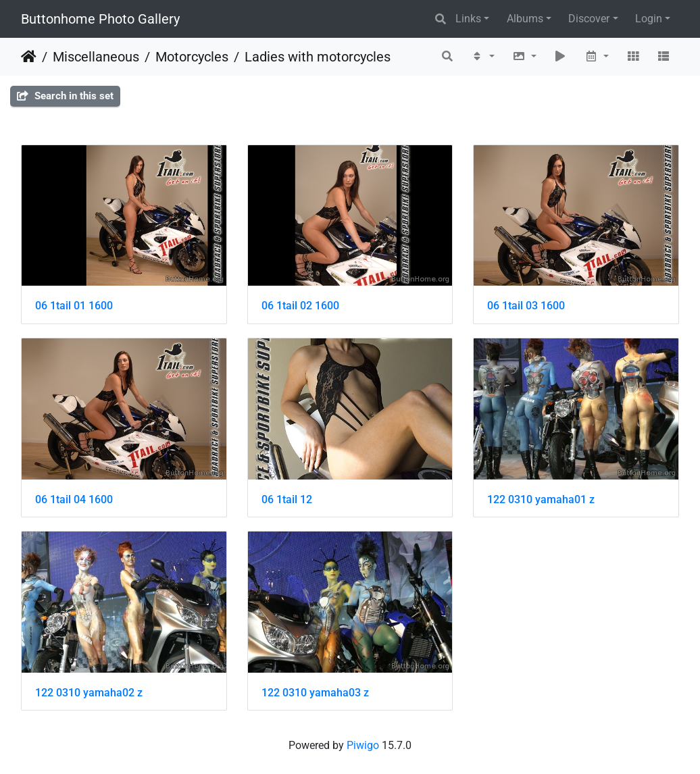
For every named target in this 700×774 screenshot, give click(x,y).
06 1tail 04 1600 (74, 499)
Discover (589, 19)
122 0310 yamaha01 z (541, 499)
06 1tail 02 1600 (300, 306)
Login (649, 19)
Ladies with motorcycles (318, 57)
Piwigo (363, 745)
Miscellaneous (96, 57)
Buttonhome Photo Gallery (100, 19)
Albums (525, 19)
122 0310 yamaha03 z (315, 693)
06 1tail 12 (287, 499)
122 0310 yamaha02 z (89, 693)
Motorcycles (192, 57)
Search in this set (65, 96)
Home (29, 57)
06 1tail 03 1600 (526, 306)
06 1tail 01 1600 (74, 306)
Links (468, 19)
